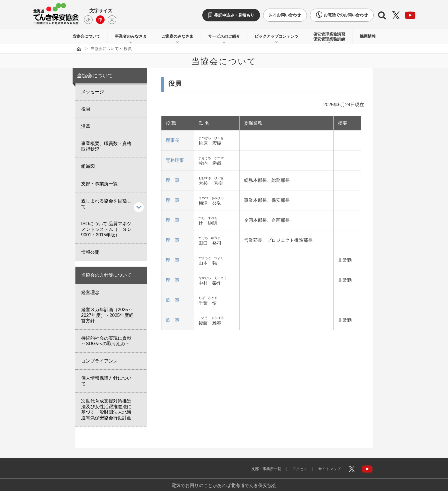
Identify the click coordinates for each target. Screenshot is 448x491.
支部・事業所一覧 (259, 465)
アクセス (295, 465)
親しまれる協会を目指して (106, 204)
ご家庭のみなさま (177, 36)
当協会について (86, 36)
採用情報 (368, 36)
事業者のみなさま (131, 36)
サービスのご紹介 (224, 36)
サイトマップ (327, 465)
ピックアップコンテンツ (277, 36)
